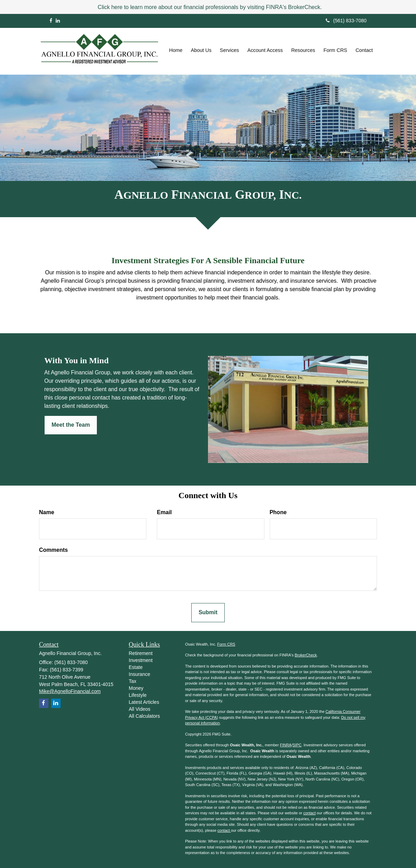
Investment (141, 660)
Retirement (141, 653)
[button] (201, 50)
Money (136, 688)
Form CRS (226, 644)
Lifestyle (138, 695)
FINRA (286, 745)
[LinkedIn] (58, 21)
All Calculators (144, 716)
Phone (278, 512)
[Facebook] (51, 21)
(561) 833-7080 (346, 21)
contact (309, 813)
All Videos (140, 709)
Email (164, 512)
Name (47, 512)
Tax (133, 681)
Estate (136, 667)
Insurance (140, 674)
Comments (53, 550)
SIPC (297, 745)
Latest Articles (144, 702)
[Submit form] (208, 613)
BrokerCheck (306, 655)
